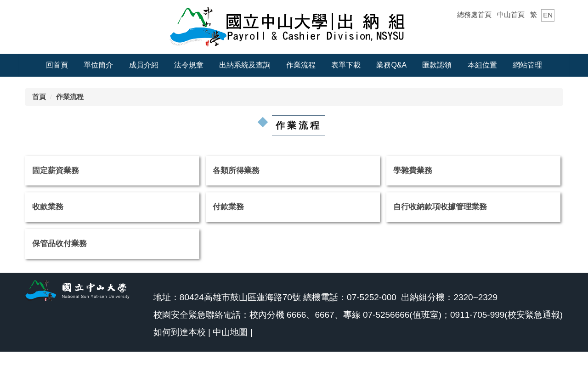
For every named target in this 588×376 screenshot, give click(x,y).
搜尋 (548, 33)
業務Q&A (391, 65)
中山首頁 (511, 14)
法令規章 (189, 65)
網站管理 (527, 65)
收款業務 (48, 207)
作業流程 (301, 65)
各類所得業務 (236, 171)
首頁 (39, 97)
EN (548, 15)
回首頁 (57, 65)
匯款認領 (437, 65)
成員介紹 (144, 65)
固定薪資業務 (56, 171)
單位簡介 (98, 65)
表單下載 (346, 65)
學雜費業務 (413, 171)
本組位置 (482, 65)
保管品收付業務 (59, 244)
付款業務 (228, 207)
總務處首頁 (474, 14)
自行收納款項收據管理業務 (440, 207)
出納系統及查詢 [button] (245, 65)
